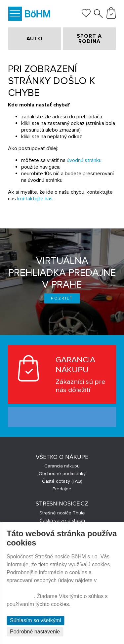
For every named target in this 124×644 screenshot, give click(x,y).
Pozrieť (62, 298)
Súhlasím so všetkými (36, 620)
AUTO (35, 39)
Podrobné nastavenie (35, 632)
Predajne (62, 489)
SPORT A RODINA (89, 39)
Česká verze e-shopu (62, 521)
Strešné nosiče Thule (62, 513)
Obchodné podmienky (62, 474)
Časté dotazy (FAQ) (62, 481)
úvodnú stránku (84, 160)
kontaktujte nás (35, 199)
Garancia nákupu (62, 466)
